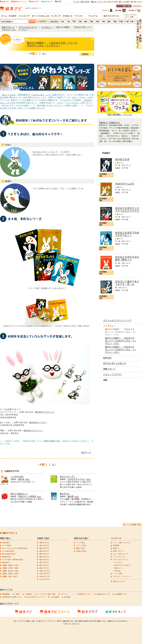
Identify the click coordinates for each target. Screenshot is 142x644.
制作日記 (107, 358)
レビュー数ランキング (120, 554)
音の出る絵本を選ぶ (9, 554)
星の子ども (65, 494)
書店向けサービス (85, 594)
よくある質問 (55, 597)
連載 (105, 380)
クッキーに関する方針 (81, 2)
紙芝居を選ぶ (7, 557)
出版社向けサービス (103, 594)
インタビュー (47, 27)
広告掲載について (121, 594)
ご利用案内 (28, 594)
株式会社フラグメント (45, 412)
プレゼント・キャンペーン (122, 576)
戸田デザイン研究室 (27, 496)
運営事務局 (6, 594)
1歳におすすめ (44, 545)
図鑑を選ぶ (6, 562)
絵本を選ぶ (6, 543)
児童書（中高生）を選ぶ (10, 574)
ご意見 (17, 594)
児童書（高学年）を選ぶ (10, 571)
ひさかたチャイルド (76, 479)
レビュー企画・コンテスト (122, 543)
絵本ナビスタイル (119, 581)
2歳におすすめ (44, 548)
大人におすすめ (44, 579)
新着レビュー (117, 548)
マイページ (64, 594)
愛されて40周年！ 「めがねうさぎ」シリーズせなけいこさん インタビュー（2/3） (121, 341)
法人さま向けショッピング (36, 597)
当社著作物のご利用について (12, 597)
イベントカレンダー (120, 557)
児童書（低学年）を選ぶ (10, 565)
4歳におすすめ (44, 554)
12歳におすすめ (44, 576)
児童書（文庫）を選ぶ (10, 576)
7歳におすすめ (44, 562)
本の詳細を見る (103, 175)
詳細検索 (43, 21)
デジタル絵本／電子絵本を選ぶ (13, 560)
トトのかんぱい (17, 477)
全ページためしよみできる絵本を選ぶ (15, 548)
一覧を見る (85, 54)
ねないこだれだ (9, 95)
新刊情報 (116, 545)
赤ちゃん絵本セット (19, 494)
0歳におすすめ (44, 543)
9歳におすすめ (44, 568)
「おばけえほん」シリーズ (42, 95)
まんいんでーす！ (68, 477)
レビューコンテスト (113, 374)
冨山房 (70, 496)
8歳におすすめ (44, 565)
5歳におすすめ (44, 557)
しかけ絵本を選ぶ (8, 551)
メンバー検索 (117, 574)
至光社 (21, 479)
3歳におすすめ (44, 551)
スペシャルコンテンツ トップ (117, 321)
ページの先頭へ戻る (133, 525)
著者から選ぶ (81, 548)
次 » (44, 54)
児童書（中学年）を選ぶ (10, 568)
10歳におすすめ (44, 571)
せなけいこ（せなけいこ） (110, 123)
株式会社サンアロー (38, 422)
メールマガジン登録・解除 (46, 594)
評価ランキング (118, 551)
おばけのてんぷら (125, 184)
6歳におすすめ (44, 560)
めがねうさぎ (122, 159)
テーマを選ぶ (7, 545)
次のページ (86, 453)
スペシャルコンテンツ (28, 27)
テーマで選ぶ (81, 543)
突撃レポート (109, 369)
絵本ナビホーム (8, 27)
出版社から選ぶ (81, 551)
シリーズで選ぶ (81, 545)
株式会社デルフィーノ (33, 430)
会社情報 (67, 597)
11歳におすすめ (44, 574)
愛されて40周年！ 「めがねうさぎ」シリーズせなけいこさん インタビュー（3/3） (121, 350)
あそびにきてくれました (115, 363)
